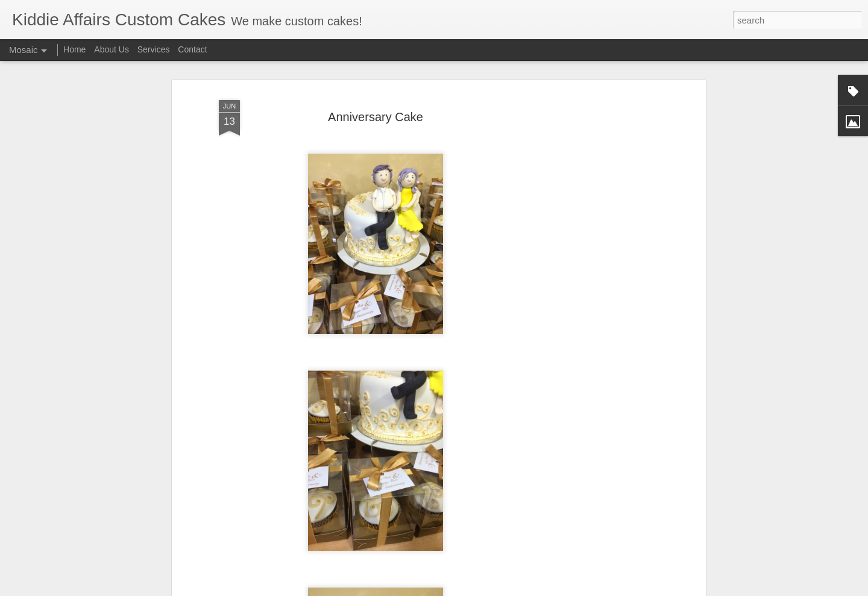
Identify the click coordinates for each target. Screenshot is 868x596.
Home (74, 49)
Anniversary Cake (376, 109)
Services (154, 49)
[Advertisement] (599, 277)
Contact (192, 49)
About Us (112, 49)
